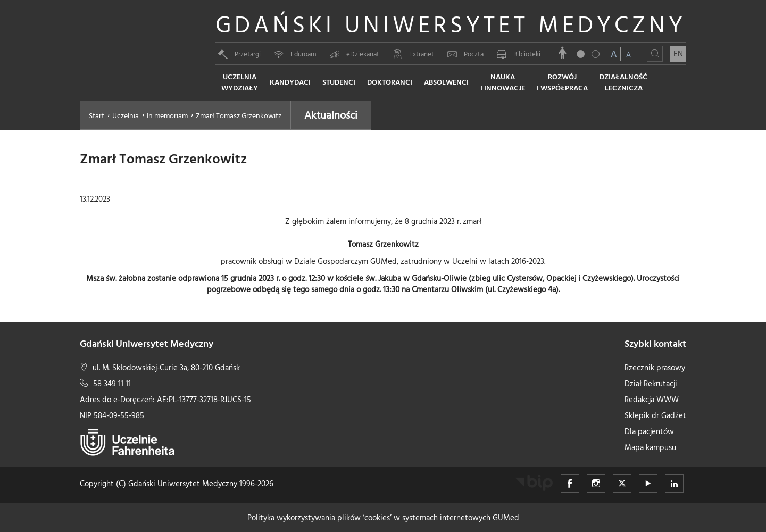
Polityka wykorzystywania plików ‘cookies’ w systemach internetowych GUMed (383, 517)
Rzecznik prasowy (655, 367)
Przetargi (239, 54)
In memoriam (167, 115)
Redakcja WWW (652, 399)
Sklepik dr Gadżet (655, 415)
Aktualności (331, 114)
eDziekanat (355, 54)
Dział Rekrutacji (651, 383)
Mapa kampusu (650, 447)
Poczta (465, 54)
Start (97, 115)
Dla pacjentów (649, 431)
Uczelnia (126, 115)
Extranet (413, 54)
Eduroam (295, 54)
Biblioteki (519, 54)
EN (678, 53)
